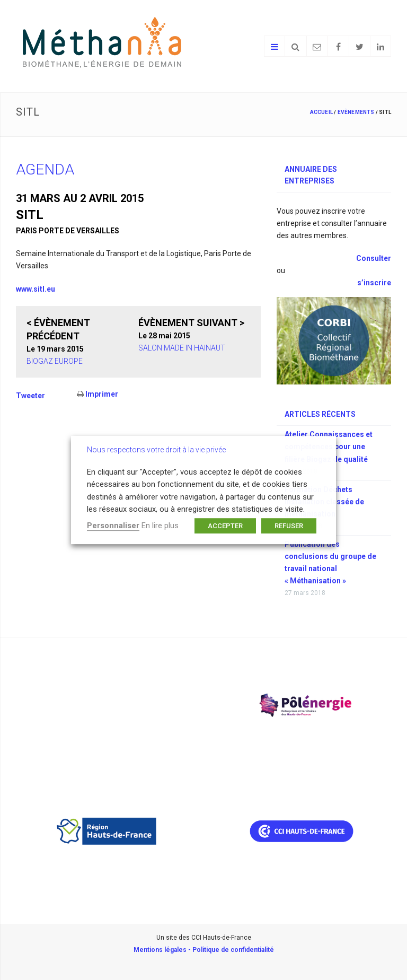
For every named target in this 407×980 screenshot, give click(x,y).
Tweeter (30, 396)
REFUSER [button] (289, 526)
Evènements (356, 112)
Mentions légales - (163, 950)
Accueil (321, 112)
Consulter (373, 258)
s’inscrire (374, 283)
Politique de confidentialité (233, 950)
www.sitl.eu (36, 289)
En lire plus (160, 526)
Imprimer (98, 394)
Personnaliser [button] (113, 526)
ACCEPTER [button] (225, 526)
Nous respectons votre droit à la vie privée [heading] (156, 450)
